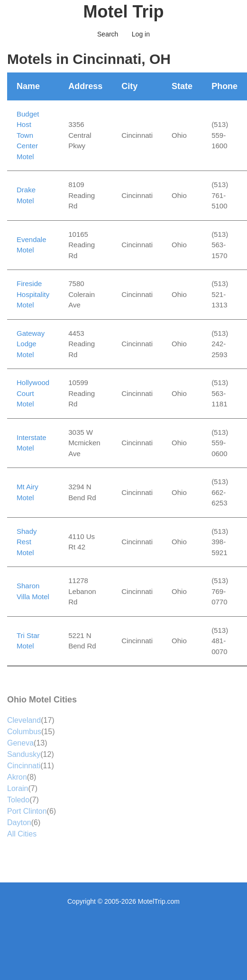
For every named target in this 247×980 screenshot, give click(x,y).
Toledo (18, 800)
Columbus (24, 732)
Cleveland (24, 720)
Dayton (19, 823)
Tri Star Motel (28, 641)
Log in (141, 34)
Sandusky (24, 754)
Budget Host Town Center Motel (28, 135)
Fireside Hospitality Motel (33, 294)
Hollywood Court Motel (33, 393)
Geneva (20, 743)
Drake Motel (26, 195)
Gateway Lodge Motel (31, 344)
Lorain (18, 788)
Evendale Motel (32, 245)
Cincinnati (24, 766)
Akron (17, 777)
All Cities (22, 834)
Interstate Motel (32, 443)
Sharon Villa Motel (33, 591)
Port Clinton (27, 811)
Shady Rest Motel (27, 542)
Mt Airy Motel (27, 492)
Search (108, 34)
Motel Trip (124, 12)
